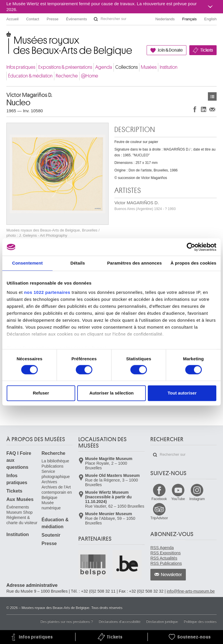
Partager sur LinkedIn (204, 109)
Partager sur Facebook (195, 109)
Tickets (207, 50)
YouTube (178, 499)
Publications (53, 466)
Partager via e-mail (212, 109)
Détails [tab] (78, 263)
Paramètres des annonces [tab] (134, 263)
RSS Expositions (166, 553)
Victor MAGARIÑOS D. (145, 206)
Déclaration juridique (162, 622)
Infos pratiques (21, 67)
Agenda (104, 67)
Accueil (12, 19)
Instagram (197, 499)
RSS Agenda (162, 548)
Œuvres (212, 96)
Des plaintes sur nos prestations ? (67, 622)
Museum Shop (19, 512)
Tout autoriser (182, 393)
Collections (126, 67)
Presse (53, 19)
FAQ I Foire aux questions (19, 460)
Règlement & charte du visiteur (22, 520)
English (210, 19)
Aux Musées (20, 499)
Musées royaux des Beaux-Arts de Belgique (7, 38)
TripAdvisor (159, 518)
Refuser (41, 393)
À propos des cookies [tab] (193, 263)
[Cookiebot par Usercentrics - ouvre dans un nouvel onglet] (191, 247)
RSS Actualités (164, 558)
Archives (49, 482)
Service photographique (56, 474)
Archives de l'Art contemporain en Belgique (57, 492)
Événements (76, 19)
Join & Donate (170, 50)
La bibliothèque (55, 461)
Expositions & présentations (65, 67)
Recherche (67, 76)
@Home (90, 76)
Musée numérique (51, 505)
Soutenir (51, 535)
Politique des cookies (200, 622)
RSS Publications (166, 563)
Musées (149, 67)
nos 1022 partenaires (47, 292)
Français (190, 19)
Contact (33, 19)
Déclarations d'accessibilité (120, 622)
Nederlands (165, 19)
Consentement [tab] (27, 263)
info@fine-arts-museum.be (191, 591)
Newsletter (171, 575)
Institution (169, 67)
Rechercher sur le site (96, 19)
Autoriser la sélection (112, 393)
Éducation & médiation (30, 76)
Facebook (159, 499)
